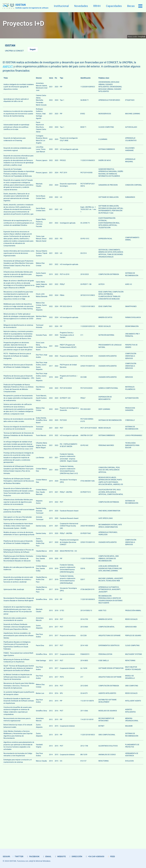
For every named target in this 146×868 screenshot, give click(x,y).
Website (60, 857)
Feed (112, 857)
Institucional (61, 6)
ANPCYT (8, 66)
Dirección (76, 857)
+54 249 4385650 (95, 857)
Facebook (33, 857)
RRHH (97, 6)
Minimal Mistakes (43, 861)
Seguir (33, 49)
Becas (131, 6)
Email (47, 857)
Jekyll (31, 861)
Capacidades (114, 6)
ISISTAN (32, 6)
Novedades (81, 6)
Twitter (18, 857)
